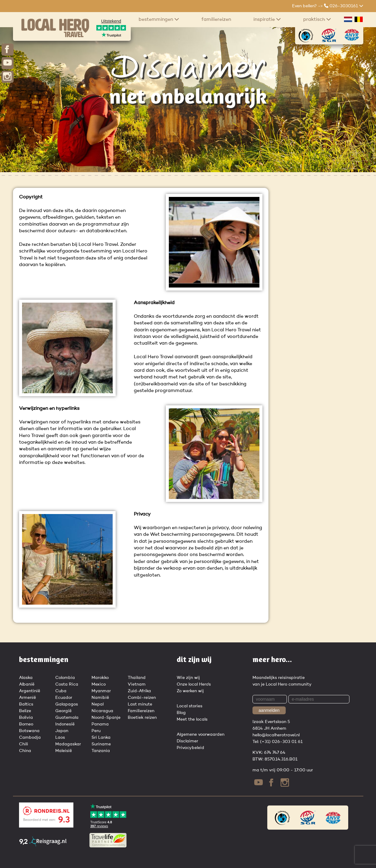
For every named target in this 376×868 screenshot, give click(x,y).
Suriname (101, 744)
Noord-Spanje (106, 718)
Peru (96, 731)
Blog (181, 713)
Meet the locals (192, 719)
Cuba (61, 691)
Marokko (100, 678)
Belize (25, 711)
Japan (62, 731)
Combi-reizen (142, 698)
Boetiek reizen (142, 718)
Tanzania (101, 751)
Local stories (190, 706)
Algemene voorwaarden (201, 735)
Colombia (65, 678)
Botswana (29, 731)
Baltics (26, 704)
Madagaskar (68, 744)
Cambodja (30, 738)
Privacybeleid (190, 748)
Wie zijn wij (188, 678)
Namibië (100, 698)
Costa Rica (67, 684)
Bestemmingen (159, 19)
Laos (60, 738)
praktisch (317, 19)
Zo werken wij (190, 691)
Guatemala (67, 718)
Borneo (26, 724)
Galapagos (67, 704)
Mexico (99, 684)
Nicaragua (102, 711)
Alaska (26, 678)
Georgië (63, 711)
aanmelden (269, 710)
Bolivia (26, 718)
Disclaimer (187, 741)
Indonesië (65, 724)
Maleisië (64, 751)
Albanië (27, 684)
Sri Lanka (101, 738)
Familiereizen (216, 20)
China (25, 751)
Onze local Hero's (194, 684)
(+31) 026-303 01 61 (281, 742)
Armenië (27, 698)
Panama (100, 724)
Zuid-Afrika (139, 691)
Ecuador (64, 698)
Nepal (98, 704)
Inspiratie (267, 19)
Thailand (137, 678)
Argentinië (30, 691)
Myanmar (101, 691)
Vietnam (137, 684)
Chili (24, 744)
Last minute (140, 704)
